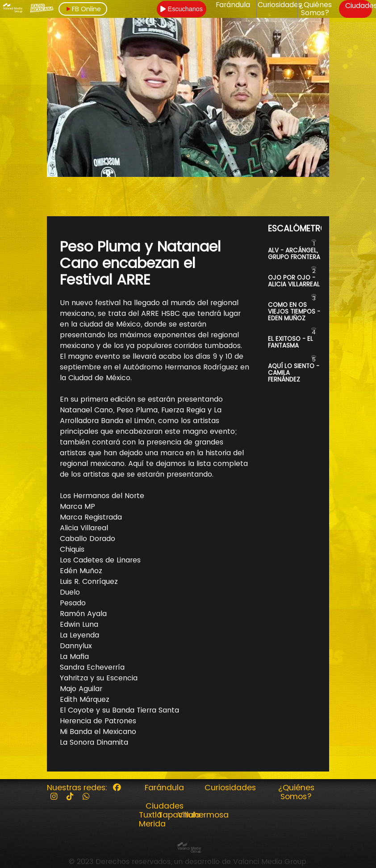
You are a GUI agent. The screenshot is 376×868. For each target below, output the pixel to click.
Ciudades (165, 806)
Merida (152, 824)
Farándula (233, 5)
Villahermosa (203, 815)
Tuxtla (150, 815)
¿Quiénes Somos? (315, 9)
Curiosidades (280, 5)
